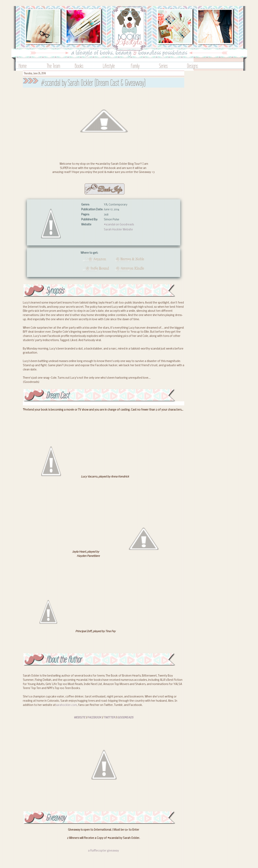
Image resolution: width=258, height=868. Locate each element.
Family (135, 66)
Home (23, 66)
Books (79, 66)
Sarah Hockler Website (118, 230)
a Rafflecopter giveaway (103, 851)
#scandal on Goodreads (119, 225)
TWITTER (109, 718)
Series (163, 66)
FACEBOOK (94, 718)
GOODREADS (125, 718)
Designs (193, 66)
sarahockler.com (66, 705)
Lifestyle (109, 66)
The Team (53, 66)
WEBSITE (80, 718)
